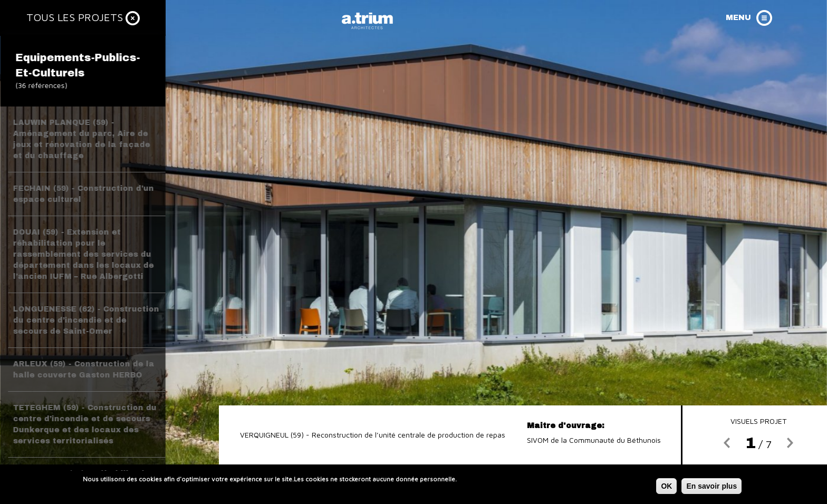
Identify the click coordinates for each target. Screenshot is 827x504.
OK (666, 488)
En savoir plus (711, 488)
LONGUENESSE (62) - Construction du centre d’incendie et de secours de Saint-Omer (86, 320)
